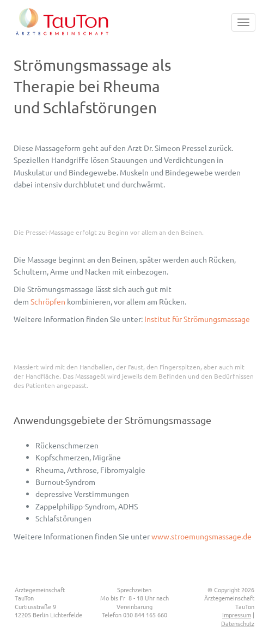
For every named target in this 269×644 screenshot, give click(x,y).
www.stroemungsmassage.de (201, 536)
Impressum (237, 615)
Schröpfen (48, 301)
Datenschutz (238, 623)
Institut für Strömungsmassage (197, 319)
